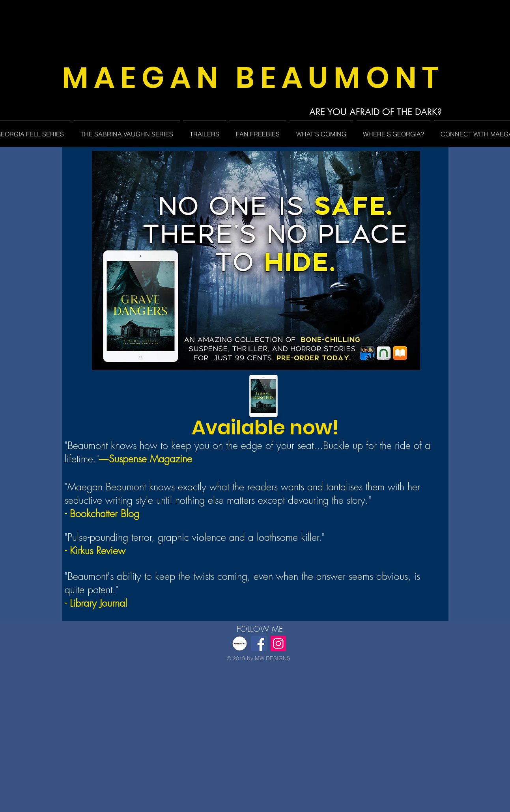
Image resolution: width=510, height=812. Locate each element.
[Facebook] (259, 643)
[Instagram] (278, 643)
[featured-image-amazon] (240, 643)
